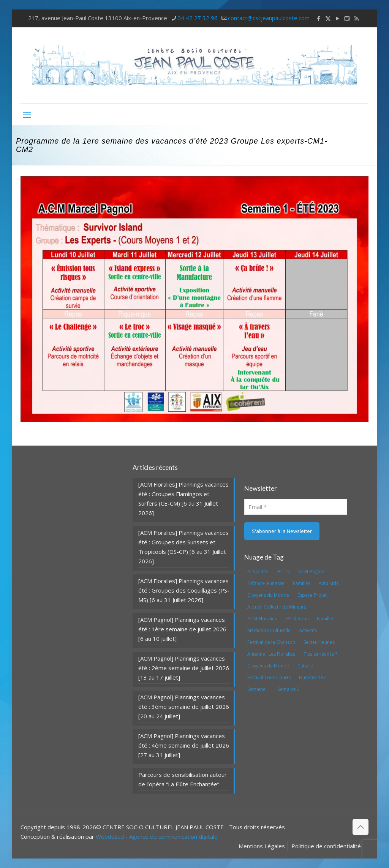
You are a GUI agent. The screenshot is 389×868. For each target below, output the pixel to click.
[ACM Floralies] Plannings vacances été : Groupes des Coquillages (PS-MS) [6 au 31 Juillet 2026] (184, 590)
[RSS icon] (357, 18)
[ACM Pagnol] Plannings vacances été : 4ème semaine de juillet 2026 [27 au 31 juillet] (184, 745)
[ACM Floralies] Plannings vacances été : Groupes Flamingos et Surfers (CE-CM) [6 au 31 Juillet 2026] (183, 499)
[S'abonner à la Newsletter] (282, 531)
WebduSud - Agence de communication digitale (157, 836)
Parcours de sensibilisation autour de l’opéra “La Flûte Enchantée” (183, 779)
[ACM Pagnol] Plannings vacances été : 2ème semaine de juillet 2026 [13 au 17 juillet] (184, 668)
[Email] (296, 507)
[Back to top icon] (361, 827)
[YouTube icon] (338, 18)
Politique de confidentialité (326, 846)
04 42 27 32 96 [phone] (198, 18)
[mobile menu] (27, 114)
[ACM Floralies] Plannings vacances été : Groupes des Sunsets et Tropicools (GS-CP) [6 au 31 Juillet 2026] (183, 547)
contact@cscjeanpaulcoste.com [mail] (269, 18)
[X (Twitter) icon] (328, 18)
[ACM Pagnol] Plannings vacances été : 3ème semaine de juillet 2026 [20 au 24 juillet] (184, 707)
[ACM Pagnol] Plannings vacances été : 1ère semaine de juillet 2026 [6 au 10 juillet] (182, 629)
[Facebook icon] (319, 18)
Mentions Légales (262, 846)
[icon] (347, 18)
